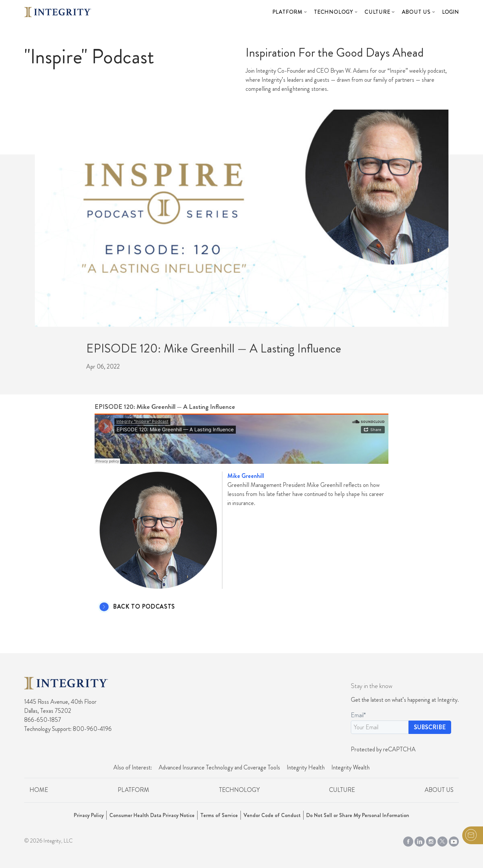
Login (450, 12)
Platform (287, 12)
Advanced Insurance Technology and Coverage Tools (219, 767)
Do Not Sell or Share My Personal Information (358, 815)
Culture (378, 12)
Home (39, 790)
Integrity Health (306, 767)
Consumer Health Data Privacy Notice (152, 815)
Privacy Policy (89, 815)
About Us (416, 12)
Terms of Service (219, 815)
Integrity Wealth (351, 767)
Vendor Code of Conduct (272, 815)
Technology (334, 12)
